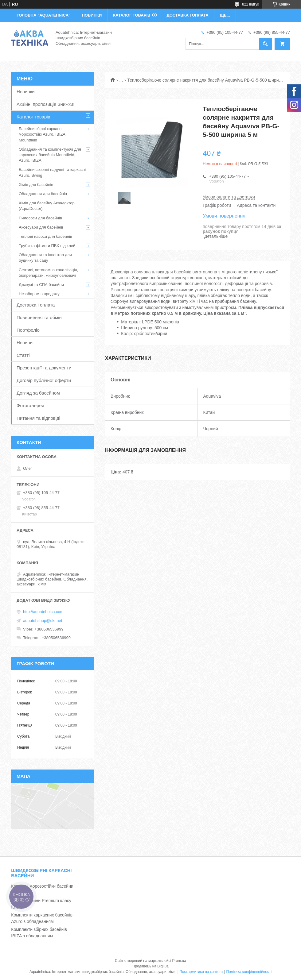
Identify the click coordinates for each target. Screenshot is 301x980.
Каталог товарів (33, 117)
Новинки (26, 92)
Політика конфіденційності (249, 972)
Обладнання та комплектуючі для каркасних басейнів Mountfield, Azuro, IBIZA (50, 155)
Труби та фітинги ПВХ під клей (47, 246)
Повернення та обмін (39, 317)
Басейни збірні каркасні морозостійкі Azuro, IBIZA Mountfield (42, 134)
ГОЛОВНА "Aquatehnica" (43, 15)
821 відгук (250, 4)
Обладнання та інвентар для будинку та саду (45, 258)
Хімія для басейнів (36, 185)
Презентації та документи (44, 368)
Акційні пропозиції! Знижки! (45, 104)
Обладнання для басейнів (43, 194)
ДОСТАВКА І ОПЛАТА (187, 15)
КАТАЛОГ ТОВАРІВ (132, 15)
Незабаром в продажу (39, 294)
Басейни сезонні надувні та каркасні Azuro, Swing (52, 172)
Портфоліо (28, 330)
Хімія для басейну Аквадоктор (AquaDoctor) (47, 206)
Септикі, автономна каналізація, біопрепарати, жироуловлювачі (48, 273)
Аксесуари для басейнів (41, 227)
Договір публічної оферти (44, 380)
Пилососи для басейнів (40, 218)
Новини (25, 343)
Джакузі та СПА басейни (41, 285)
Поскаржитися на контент (201, 972)
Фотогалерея (30, 405)
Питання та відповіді (38, 418)
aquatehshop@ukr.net (43, 621)
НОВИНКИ (92, 15)
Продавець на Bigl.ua (150, 966)
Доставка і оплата (36, 305)
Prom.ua (179, 961)
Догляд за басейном (38, 393)
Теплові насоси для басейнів (45, 236)
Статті (23, 355)
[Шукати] (265, 44)
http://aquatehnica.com (43, 612)
